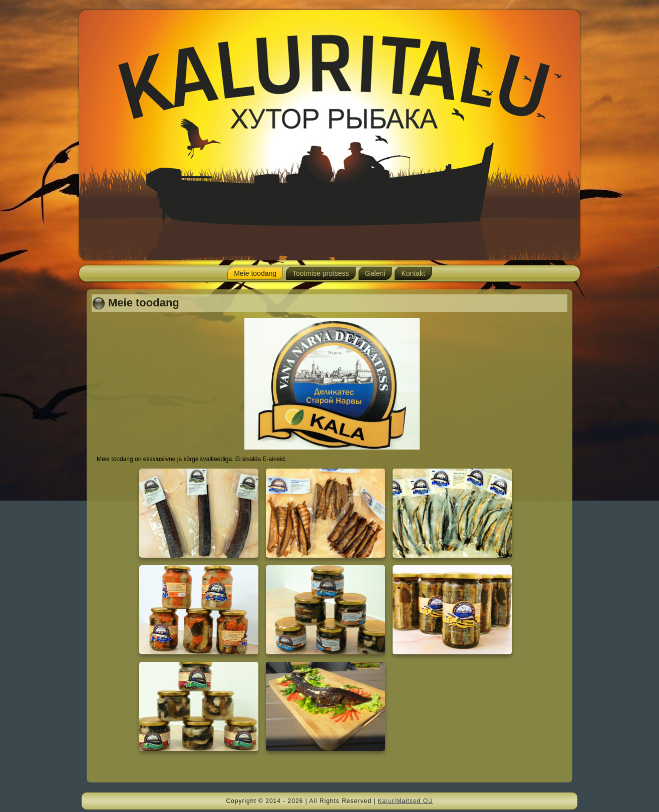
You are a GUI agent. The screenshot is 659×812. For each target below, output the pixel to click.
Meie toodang (255, 273)
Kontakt (413, 273)
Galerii (375, 273)
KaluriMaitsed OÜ (406, 801)
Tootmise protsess (321, 273)
